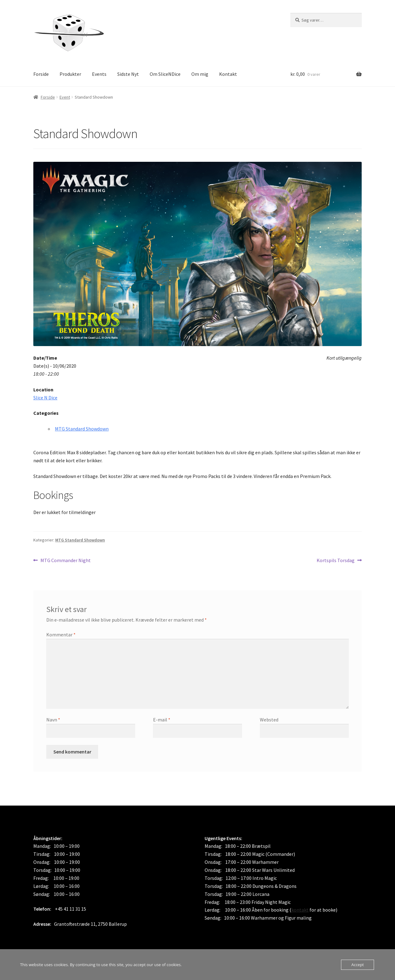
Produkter (70, 74)
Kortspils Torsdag (336, 561)
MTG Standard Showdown (82, 429)
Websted (269, 720)
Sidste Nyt (128, 74)
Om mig (200, 74)
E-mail (162, 720)
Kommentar (61, 635)
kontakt (300, 910)
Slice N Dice (45, 398)
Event (65, 97)
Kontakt (228, 74)
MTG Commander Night (65, 561)
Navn (53, 720)
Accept (358, 965)
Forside (41, 74)
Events (99, 74)
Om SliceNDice (165, 74)
